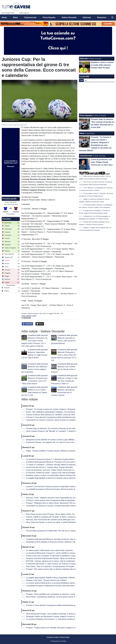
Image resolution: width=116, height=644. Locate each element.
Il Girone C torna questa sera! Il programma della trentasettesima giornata (55, 500)
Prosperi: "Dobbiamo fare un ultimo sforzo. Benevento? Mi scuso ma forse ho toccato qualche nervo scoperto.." (70, 503)
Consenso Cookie (53, 637)
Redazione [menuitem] (102, 17)
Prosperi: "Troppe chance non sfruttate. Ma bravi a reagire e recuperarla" (55, 628)
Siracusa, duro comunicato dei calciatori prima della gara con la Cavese (54, 520)
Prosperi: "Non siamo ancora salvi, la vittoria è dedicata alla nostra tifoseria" (56, 569)
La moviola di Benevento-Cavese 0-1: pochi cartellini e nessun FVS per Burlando (58, 553)
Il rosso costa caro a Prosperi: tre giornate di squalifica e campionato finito (55, 556)
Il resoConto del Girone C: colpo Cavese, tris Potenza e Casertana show (55, 564)
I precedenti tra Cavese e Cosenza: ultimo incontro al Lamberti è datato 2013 (56, 420)
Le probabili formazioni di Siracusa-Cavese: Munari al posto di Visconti (54, 489)
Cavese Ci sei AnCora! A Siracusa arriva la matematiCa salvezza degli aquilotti (57, 487)
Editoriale (84, 59)
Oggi (81, 80)
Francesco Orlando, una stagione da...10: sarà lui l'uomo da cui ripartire (54, 442)
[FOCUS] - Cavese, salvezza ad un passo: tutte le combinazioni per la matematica (58, 561)
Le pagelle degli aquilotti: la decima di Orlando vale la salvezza (51, 478)
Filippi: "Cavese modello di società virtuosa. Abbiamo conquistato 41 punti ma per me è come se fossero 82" (69, 451)
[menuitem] (112, 18)
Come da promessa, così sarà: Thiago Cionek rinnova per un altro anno (54, 470)
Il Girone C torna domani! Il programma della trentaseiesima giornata (53, 605)
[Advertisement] (97, 98)
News (82, 133)
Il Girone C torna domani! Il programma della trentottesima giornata (52, 417)
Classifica (7, 219)
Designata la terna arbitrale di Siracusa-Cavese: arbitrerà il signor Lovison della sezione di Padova (65, 542)
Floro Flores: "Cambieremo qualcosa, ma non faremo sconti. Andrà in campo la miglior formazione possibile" (69, 597)
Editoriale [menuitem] (87, 17)
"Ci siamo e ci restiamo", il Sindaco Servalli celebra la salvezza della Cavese (56, 465)
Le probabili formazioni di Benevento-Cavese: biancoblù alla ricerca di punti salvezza (59, 586)
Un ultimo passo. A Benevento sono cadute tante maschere (49, 550)
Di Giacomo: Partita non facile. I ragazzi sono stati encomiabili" (51, 473)
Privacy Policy (65, 637)
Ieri (86, 80)
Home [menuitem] (4, 17)
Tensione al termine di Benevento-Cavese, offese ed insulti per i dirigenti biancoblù (59, 558)
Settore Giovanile (33, 313)
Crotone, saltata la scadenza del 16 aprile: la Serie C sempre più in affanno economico (60, 517)
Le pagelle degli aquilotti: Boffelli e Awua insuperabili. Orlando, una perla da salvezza (60, 578)
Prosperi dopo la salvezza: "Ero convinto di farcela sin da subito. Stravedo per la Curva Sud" (62, 428)
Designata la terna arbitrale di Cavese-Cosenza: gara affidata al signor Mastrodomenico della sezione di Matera (70, 440)
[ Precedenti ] (11, 214)
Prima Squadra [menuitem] (49, 17)
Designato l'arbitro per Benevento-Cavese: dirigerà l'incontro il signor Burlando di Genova (61, 616)
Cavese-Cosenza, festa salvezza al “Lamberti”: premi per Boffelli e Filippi (55, 415)
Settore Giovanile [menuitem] (69, 17)
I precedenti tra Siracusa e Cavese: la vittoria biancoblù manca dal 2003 (54, 506)
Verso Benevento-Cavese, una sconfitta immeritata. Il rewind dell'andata (54, 614)
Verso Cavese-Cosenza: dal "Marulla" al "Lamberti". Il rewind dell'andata (54, 431)
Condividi (27, 324)
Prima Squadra (86, 116)
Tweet (40, 324)
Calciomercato (86, 156)
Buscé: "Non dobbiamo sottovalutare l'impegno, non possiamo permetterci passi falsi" (60, 412)
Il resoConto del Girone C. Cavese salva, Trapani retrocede (49, 467)
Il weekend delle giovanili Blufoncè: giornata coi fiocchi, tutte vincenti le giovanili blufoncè (61, 539)
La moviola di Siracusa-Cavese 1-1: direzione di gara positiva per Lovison (55, 459)
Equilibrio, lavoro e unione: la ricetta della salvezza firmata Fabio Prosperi (55, 475)
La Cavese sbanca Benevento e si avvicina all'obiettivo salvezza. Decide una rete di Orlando (63, 583)
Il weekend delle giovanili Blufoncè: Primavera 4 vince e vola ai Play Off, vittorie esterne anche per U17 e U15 (64, 355)
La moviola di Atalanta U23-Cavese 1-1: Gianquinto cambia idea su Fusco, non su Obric (61, 619)
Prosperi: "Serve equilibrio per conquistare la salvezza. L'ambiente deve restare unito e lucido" (63, 594)
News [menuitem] (15, 17)
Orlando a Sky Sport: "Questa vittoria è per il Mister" (47, 580)
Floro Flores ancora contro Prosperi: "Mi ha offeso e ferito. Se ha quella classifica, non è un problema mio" (68, 514)
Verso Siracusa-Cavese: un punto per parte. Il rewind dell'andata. (52, 522)
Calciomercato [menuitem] (30, 17)
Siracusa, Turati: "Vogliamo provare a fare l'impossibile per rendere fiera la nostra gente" (61, 498)
